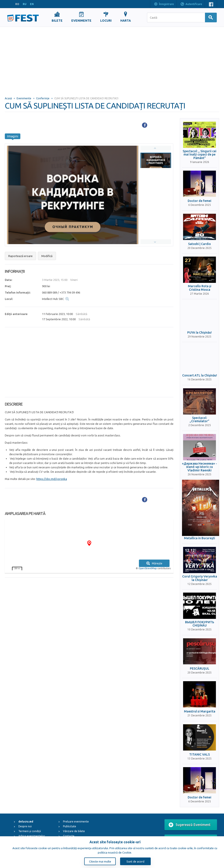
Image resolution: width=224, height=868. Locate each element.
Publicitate (70, 826)
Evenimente (24, 98)
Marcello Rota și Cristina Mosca (200, 288)
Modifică (47, 256)
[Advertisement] (112, 60)
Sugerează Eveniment (190, 825)
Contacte (69, 836)
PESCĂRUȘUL (200, 669)
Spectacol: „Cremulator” (199, 420)
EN (32, 4)
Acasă (8, 98)
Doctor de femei (199, 201)
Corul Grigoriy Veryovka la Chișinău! (200, 578)
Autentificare (191, 4)
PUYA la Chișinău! (199, 333)
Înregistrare (164, 4)
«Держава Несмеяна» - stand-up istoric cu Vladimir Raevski (199, 467)
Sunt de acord (135, 861)
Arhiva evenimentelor (32, 836)
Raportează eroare (20, 256)
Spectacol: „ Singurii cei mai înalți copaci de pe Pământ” (199, 155)
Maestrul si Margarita (200, 711)
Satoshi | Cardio (199, 244)
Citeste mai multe (100, 861)
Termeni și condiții (30, 831)
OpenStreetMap (148, 568)
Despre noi (25, 826)
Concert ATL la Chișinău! (200, 375)
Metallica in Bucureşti (199, 538)
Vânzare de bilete (74, 831)
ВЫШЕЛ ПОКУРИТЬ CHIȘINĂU (200, 624)
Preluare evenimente (76, 822)
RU (25, 4)
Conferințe (43, 98)
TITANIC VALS (199, 755)
